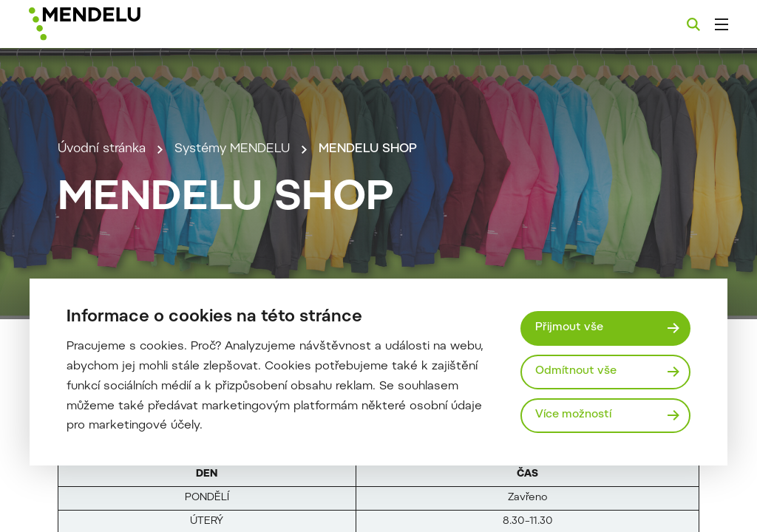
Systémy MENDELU (232, 149)
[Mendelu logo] (109, 24)
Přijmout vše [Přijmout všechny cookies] (569, 328)
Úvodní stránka (102, 149)
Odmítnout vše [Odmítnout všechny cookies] (576, 371)
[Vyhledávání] (693, 24)
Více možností (573, 415)
